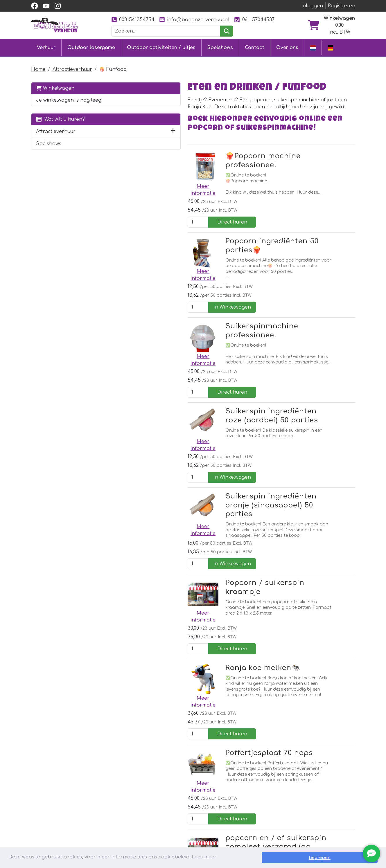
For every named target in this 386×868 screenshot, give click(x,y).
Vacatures (182, 820)
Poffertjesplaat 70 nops (199, 564)
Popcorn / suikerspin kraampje (213, 448)
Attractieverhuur (72, 68)
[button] (99, 137)
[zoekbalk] (166, 31)
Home (38, 68)
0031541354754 (133, 20)
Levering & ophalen (194, 799)
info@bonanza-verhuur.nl (194, 20)
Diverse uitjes (122, 820)
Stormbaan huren (128, 799)
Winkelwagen (55, 87)
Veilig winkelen (187, 809)
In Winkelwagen (327, 237)
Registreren (342, 6)
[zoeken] (227, 31)
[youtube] (46, 6)
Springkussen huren (131, 788)
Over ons (287, 47)
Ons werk (246, 799)
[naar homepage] (54, 25)
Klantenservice (188, 788)
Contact (255, 47)
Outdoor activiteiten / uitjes (161, 47)
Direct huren (327, 179)
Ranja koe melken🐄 (193, 506)
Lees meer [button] (204, 858)
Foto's (241, 809)
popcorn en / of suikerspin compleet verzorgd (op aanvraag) (206, 630)
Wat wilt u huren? (60, 125)
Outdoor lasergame (91, 47)
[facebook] (35, 6)
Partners (245, 788)
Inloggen (312, 6)
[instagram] (58, 6)
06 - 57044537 (254, 20)
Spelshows (220, 47)
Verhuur (46, 47)
